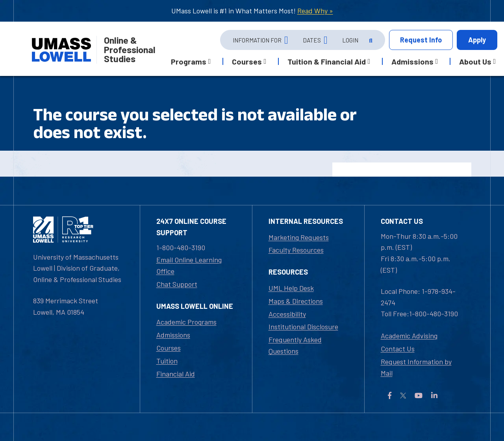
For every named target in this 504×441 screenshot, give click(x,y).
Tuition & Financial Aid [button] (327, 61)
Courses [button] (247, 61)
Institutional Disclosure (303, 327)
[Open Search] (370, 40)
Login (350, 40)
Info (421, 40)
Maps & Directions (296, 301)
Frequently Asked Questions (295, 345)
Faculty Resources (296, 250)
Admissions (173, 335)
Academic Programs (186, 322)
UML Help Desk (291, 288)
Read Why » (315, 11)
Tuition (167, 361)
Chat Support (177, 284)
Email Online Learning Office (189, 265)
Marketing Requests (299, 237)
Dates (312, 40)
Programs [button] (189, 61)
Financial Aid (176, 374)
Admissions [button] (412, 61)
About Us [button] (475, 61)
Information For (257, 40)
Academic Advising (409, 336)
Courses (169, 348)
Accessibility (287, 314)
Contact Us (398, 349)
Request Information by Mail (416, 367)
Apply (477, 40)
